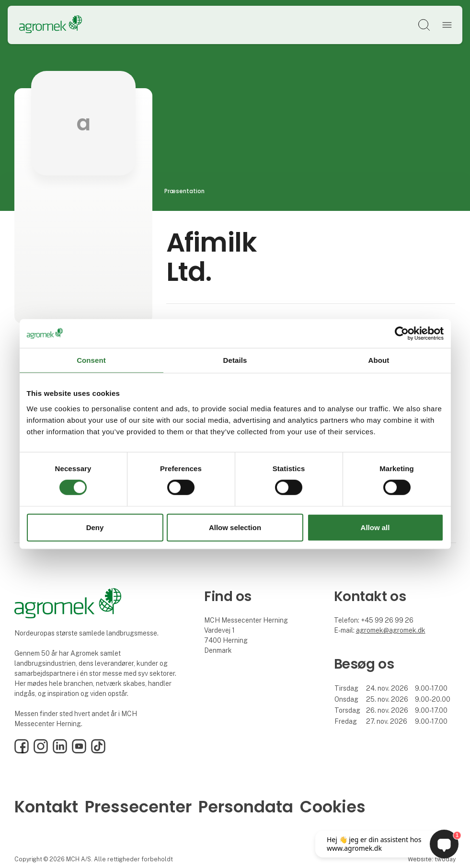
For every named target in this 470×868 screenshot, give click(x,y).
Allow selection (235, 527)
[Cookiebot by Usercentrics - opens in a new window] (402, 333)
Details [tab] (235, 360)
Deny (95, 527)
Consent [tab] (91, 360)
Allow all (375, 527)
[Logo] (51, 25)
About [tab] (379, 360)
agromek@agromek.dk (391, 630)
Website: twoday (432, 859)
